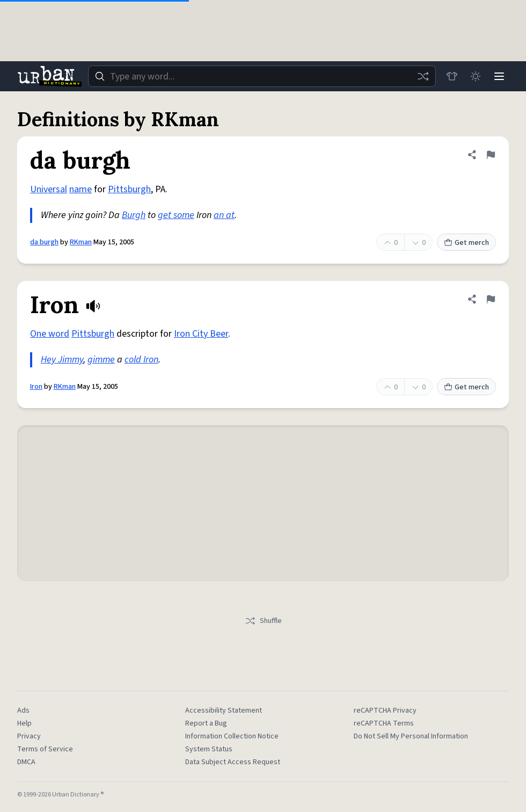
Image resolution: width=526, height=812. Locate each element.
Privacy (29, 736)
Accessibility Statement (224, 711)
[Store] (452, 76)
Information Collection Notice (232, 736)
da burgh (44, 242)
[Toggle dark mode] (476, 76)
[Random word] (423, 76)
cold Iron (141, 360)
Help (24, 723)
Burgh (134, 215)
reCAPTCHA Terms (384, 723)
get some (176, 215)
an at (224, 215)
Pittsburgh (129, 189)
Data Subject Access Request (233, 762)
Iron (36, 387)
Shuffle (263, 621)
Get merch (466, 243)
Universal (49, 189)
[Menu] (499, 76)
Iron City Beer (201, 334)
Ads (23, 711)
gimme (101, 360)
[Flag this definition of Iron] (491, 299)
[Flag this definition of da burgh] (491, 155)
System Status (209, 749)
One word (50, 334)
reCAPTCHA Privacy (385, 711)
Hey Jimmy (62, 360)
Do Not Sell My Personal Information (411, 736)
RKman (81, 242)
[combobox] (262, 76)
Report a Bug (206, 723)
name (81, 189)
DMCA (26, 762)
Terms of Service (45, 749)
